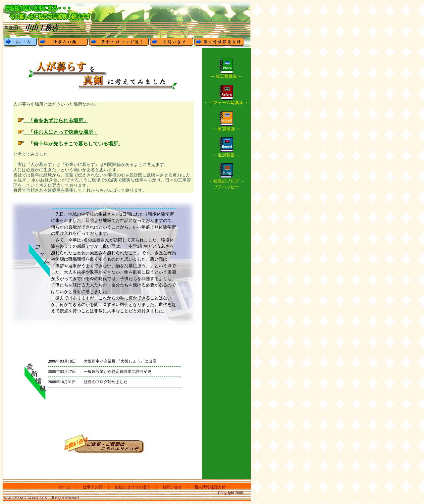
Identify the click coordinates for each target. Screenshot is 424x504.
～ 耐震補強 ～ (226, 126)
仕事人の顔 (93, 487)
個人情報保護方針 (210, 487)
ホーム (65, 487)
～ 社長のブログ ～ (226, 179)
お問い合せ (172, 487)
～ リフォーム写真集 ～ (226, 100)
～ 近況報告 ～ (226, 153)
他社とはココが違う (132, 487)
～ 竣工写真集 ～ (227, 74)
